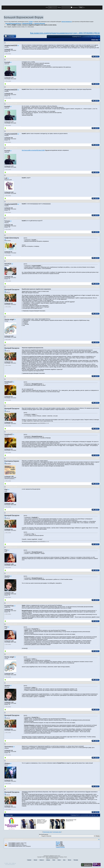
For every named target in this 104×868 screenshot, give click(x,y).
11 (96, 37)
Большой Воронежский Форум (13, 23)
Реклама (76, 860)
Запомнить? (75, 8)
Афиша (48, 860)
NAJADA (8, 264)
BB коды (58, 842)
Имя (47, 7)
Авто (64, 860)
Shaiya (7, 763)
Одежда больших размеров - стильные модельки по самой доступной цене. (42, 821)
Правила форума (60, 847)
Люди (54, 860)
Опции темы (95, 40)
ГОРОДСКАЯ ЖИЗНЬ (27, 23)
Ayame (7, 576)
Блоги (59, 860)
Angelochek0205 (11, 45)
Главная (29, 860)
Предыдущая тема (47, 832)
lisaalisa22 (9, 382)
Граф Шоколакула (12, 238)
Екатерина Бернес (12, 461)
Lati (6, 178)
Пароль (59, 7)
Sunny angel (9, 319)
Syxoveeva (9, 747)
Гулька (7, 221)
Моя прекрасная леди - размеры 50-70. (71, 820)
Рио (6, 489)
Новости (42, 860)
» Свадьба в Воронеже (39, 23)
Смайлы (58, 843)
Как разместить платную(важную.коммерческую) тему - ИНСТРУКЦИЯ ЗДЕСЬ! (65, 33)
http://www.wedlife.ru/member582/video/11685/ (33, 150)
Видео (70, 860)
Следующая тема (57, 832)
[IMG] (57, 845)
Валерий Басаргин (12, 289)
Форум (35, 860)
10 (94, 37)
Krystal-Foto (9, 606)
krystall (7, 62)
